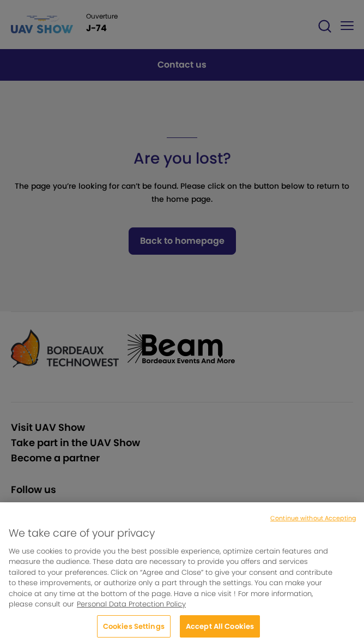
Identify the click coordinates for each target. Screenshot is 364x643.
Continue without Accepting (313, 522)
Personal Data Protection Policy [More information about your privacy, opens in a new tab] (131, 608)
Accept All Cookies (220, 631)
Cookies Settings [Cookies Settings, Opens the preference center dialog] (134, 631)
